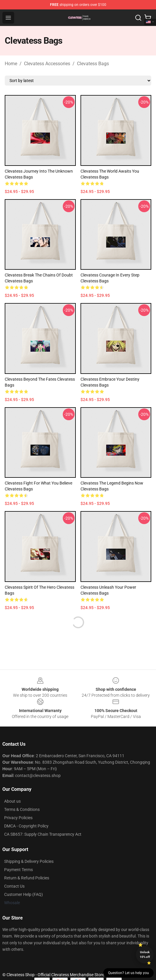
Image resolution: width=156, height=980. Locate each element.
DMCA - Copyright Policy (26, 826)
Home (11, 64)
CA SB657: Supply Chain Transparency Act (43, 834)
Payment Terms (19, 870)
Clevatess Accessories (47, 64)
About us (12, 801)
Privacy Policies (18, 818)
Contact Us (14, 886)
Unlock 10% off (145, 954)
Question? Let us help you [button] (128, 973)
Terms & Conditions (22, 809)
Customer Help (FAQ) (24, 894)
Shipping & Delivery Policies (29, 861)
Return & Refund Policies (27, 878)
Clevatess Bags (93, 64)
